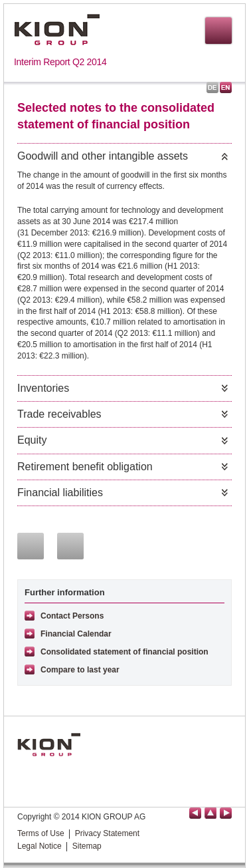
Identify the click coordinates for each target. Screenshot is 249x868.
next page (226, 813)
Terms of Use (41, 833)
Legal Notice (40, 846)
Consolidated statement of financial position (124, 652)
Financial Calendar (76, 634)
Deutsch (212, 87)
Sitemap (87, 846)
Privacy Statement (107, 833)
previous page (195, 813)
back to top (210, 813)
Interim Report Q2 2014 (60, 62)
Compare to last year (80, 670)
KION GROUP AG (57, 30)
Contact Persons (72, 616)
